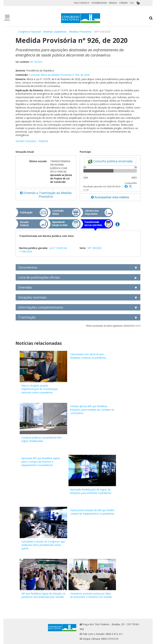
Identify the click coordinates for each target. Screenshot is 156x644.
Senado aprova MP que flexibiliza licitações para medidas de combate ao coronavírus (92, 410)
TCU (132, 3)
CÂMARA (123, 3)
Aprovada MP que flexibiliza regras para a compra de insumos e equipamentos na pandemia (41, 462)
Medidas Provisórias (80, 32)
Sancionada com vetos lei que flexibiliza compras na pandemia (88, 356)
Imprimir (43, 141)
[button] (127, 186)
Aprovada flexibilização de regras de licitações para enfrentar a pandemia (91, 491)
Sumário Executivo (26, 141)
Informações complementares (41, 307)
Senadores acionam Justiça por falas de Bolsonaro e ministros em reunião (91, 595)
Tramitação (27, 317)
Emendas (25, 287)
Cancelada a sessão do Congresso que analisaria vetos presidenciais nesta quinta (43, 545)
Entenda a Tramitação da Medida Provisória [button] (46, 195)
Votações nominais (32, 297)
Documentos (28, 267)
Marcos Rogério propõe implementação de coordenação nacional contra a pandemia (40, 389)
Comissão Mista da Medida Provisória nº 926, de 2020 (59, 75)
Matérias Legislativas (55, 32)
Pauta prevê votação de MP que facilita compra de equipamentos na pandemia (92, 512)
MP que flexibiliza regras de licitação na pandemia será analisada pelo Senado (43, 595)
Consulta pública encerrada (110, 161)
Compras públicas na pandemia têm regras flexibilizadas (42, 439)
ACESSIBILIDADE (99, 3)
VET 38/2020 (36, 62)
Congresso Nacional (29, 32)
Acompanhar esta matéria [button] (110, 197)
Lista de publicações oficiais (39, 277)
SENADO (113, 3)
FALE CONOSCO (82, 3)
